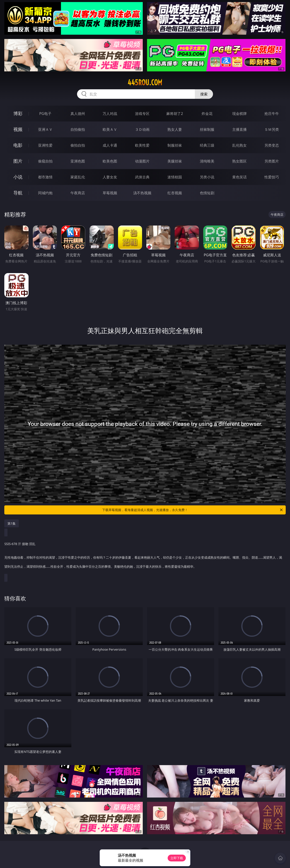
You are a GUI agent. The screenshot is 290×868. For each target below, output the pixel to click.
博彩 (18, 113)
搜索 (204, 94)
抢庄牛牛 (272, 114)
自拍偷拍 (78, 129)
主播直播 (239, 129)
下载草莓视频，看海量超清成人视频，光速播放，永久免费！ (193, 510)
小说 (18, 177)
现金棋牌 (239, 114)
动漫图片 (142, 161)
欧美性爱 (142, 145)
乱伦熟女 (239, 145)
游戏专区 (142, 114)
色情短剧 (207, 193)
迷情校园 (175, 177)
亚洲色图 (78, 161)
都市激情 (45, 177)
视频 (18, 129)
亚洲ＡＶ (45, 129)
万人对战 (110, 114)
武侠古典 (142, 177)
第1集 (12, 523)
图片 (18, 161)
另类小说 (207, 177)
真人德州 (78, 114)
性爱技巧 (272, 177)
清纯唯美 (207, 161)
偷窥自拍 (45, 161)
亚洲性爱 (45, 145)
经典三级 (207, 145)
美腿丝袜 (175, 161)
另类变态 (272, 145)
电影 (18, 145)
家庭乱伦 (78, 177)
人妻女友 (110, 177)
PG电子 (45, 114)
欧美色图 (110, 161)
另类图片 (272, 161)
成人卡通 (110, 145)
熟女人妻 (175, 129)
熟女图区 (239, 161)
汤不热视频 (142, 193)
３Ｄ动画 (142, 129)
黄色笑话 (239, 177)
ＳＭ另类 (272, 129)
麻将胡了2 (175, 114)
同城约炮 (45, 193)
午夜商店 (78, 193)
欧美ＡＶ (110, 129)
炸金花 (207, 114)
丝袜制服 (207, 129)
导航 (18, 193)
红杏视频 (175, 193)
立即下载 (177, 858)
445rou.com (145, 82)
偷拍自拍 (78, 145)
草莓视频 (110, 193)
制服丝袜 (175, 145)
